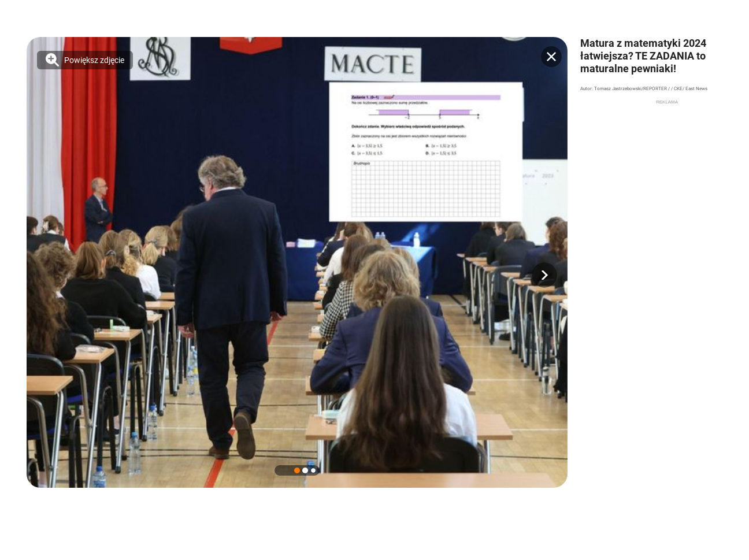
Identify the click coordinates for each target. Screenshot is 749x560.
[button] (544, 275)
